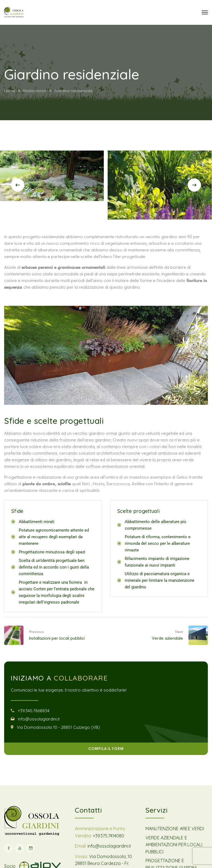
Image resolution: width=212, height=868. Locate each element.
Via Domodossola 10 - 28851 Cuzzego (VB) (58, 727)
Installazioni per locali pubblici (57, 638)
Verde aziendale (167, 638)
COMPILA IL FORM (106, 749)
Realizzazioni (35, 91)
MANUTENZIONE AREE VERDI (175, 829)
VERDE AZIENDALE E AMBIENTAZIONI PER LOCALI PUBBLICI (174, 845)
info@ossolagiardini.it (39, 719)
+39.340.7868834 (34, 711)
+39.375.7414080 (108, 836)
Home (10, 91)
